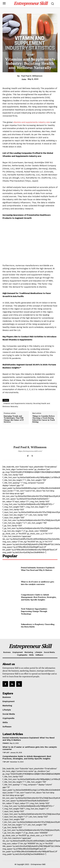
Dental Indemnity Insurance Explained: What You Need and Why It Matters (38, 569)
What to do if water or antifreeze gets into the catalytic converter (38, 583)
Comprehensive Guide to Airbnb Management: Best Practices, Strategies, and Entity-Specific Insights (39, 597)
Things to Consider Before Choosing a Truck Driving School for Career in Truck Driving (44, 419)
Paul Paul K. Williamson (32, 76)
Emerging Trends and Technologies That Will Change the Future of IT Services (14, 419)
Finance (6, 743)
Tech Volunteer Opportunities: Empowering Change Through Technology (34, 611)
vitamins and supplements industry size (32, 122)
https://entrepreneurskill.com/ (30, 451)
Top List (30, 54)
